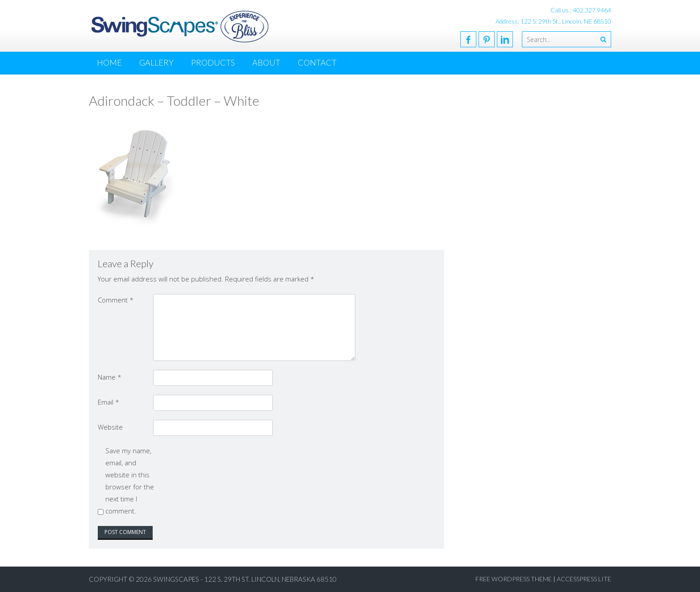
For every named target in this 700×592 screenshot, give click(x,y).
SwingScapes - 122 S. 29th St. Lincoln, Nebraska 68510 (245, 579)
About (266, 62)
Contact (317, 62)
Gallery (156, 62)
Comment (116, 300)
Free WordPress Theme (514, 579)
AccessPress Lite (584, 579)
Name (110, 377)
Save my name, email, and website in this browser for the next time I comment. (130, 481)
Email (108, 402)
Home (109, 62)
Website (110, 427)
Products (213, 62)
